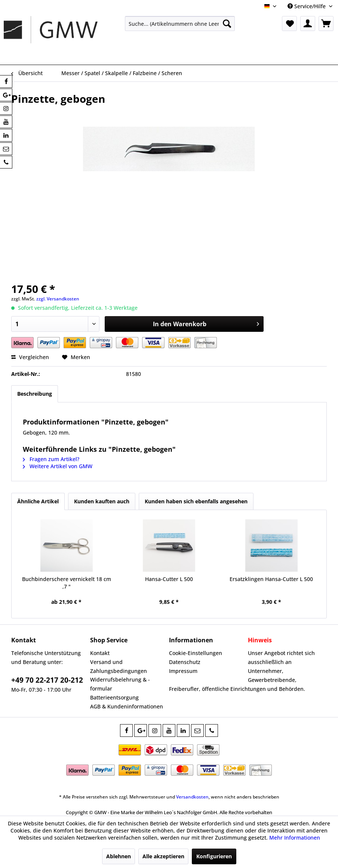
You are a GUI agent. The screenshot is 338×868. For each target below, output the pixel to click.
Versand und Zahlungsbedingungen (119, 666)
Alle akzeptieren (163, 856)
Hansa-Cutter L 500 (169, 579)
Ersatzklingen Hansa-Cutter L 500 (271, 579)
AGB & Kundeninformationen (127, 706)
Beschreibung (35, 394)
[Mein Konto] (308, 24)
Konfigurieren (214, 856)
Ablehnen (119, 856)
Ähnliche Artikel (38, 501)
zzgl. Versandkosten (58, 299)
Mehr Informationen (295, 838)
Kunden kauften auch (102, 501)
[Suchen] (227, 24)
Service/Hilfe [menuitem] (307, 6)
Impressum (183, 671)
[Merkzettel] (289, 24)
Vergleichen (30, 357)
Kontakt (100, 653)
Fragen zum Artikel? (51, 459)
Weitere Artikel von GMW (58, 466)
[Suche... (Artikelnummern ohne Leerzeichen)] (180, 24)
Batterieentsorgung (114, 697)
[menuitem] (180, 24)
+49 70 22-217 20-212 (47, 680)
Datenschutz (185, 662)
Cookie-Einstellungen (196, 653)
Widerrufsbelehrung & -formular (120, 684)
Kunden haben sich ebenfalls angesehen (196, 501)
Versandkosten (192, 797)
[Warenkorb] (326, 24)
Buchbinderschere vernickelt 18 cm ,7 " (67, 583)
